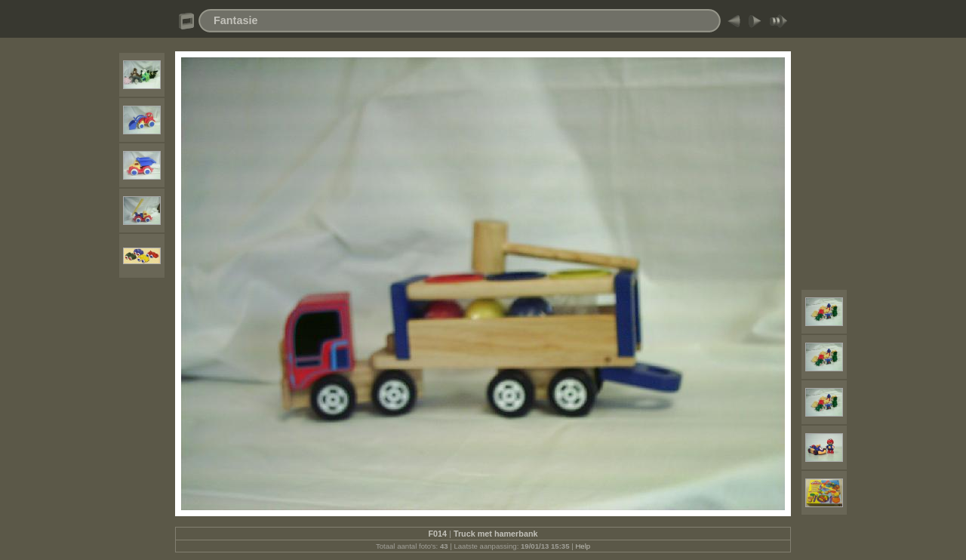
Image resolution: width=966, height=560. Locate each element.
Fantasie (235, 20)
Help (583, 546)
